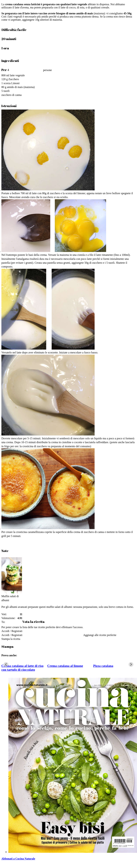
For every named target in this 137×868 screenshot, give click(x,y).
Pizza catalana (103, 666)
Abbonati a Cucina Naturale (18, 859)
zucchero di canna (11, 95)
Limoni (15, 83)
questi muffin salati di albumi (55, 607)
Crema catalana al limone (65, 666)
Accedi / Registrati (12, 631)
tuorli (7, 91)
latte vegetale (17, 75)
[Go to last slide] (6, 664)
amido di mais (15, 87)
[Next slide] (131, 664)
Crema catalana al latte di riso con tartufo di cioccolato (22, 668)
